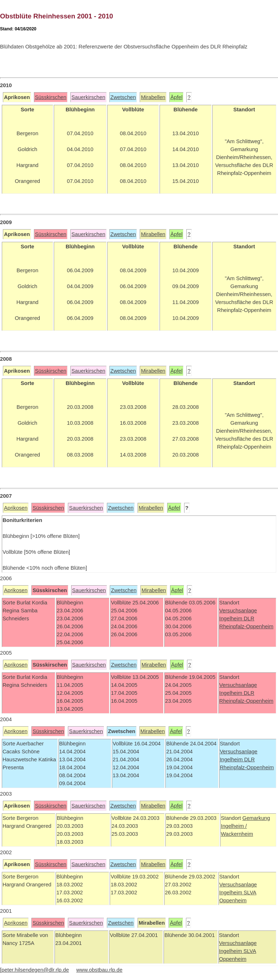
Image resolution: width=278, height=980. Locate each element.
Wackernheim (237, 834)
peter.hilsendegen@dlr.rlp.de (35, 970)
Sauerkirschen (88, 97)
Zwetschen (123, 97)
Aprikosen (16, 508)
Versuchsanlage (238, 611)
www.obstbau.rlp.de (99, 970)
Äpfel (176, 97)
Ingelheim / (234, 826)
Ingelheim (231, 619)
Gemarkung (256, 818)
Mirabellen (153, 97)
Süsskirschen (51, 97)
